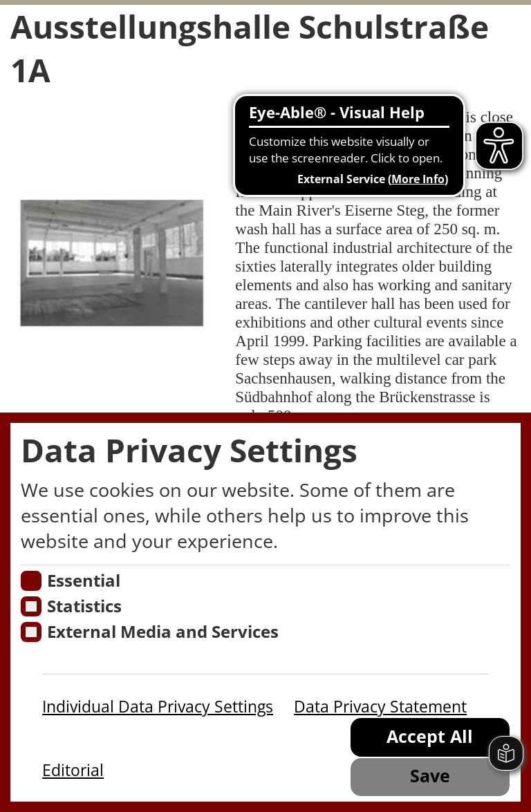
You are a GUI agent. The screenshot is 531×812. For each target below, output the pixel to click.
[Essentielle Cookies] (31, 581)
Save (430, 776)
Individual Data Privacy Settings (158, 706)
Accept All (430, 736)
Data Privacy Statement (380, 706)
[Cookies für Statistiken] (31, 606)
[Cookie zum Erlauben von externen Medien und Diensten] (31, 632)
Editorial (73, 770)
